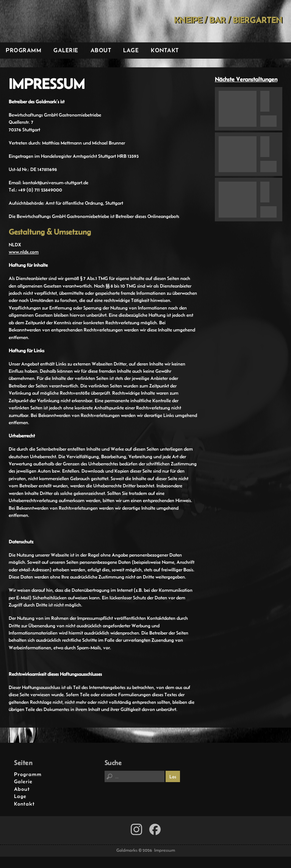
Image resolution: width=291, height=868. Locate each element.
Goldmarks (53, 21)
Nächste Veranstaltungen (246, 79)
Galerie (66, 50)
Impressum (165, 850)
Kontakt (165, 50)
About (101, 50)
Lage (131, 50)
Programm (23, 50)
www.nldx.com (24, 252)
